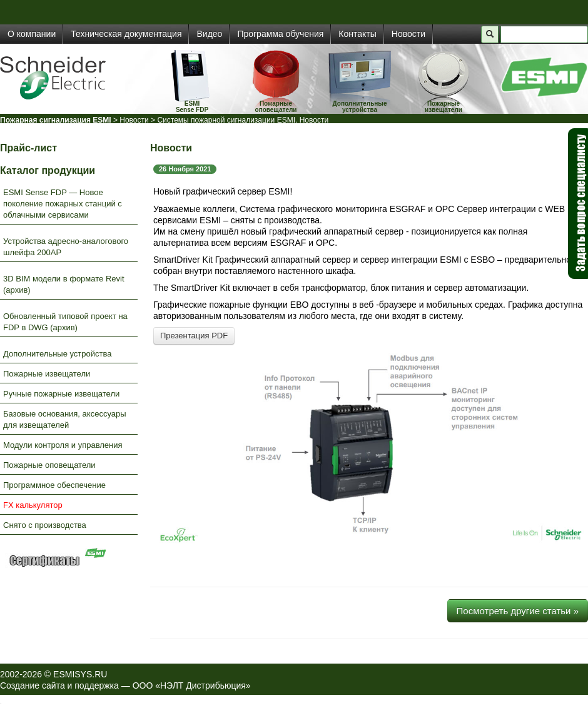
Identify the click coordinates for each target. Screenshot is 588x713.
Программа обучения (280, 34)
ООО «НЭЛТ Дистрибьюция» (192, 685)
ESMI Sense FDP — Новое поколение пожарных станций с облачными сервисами (63, 204)
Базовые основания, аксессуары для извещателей (65, 419)
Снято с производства (45, 525)
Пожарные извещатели (444, 107)
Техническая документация (126, 34)
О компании (32, 34)
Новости (408, 34)
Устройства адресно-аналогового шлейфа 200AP (66, 247)
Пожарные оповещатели (276, 107)
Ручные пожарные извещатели (61, 394)
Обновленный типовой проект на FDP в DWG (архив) (65, 322)
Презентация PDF (194, 336)
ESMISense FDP (192, 107)
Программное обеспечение (54, 485)
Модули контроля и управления (63, 445)
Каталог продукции (48, 170)
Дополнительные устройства (360, 107)
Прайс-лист (28, 148)
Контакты (357, 34)
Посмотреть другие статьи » (518, 611)
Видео (209, 34)
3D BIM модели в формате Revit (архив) (64, 284)
